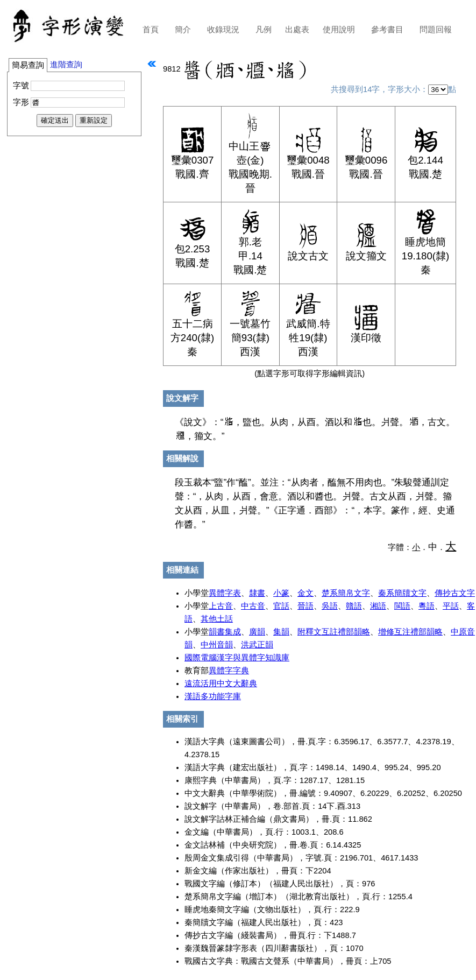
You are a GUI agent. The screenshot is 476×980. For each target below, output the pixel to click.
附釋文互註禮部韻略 (334, 632)
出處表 (297, 30)
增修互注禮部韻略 (410, 632)
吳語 (330, 606)
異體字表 (225, 593)
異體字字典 (229, 671)
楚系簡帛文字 (346, 593)
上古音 (221, 606)
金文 (306, 593)
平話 (451, 606)
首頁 (151, 30)
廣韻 (257, 632)
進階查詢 (66, 65)
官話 (281, 606)
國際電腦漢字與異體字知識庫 (237, 658)
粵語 (427, 606)
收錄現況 (223, 30)
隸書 (257, 593)
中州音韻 (217, 645)
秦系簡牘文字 (402, 593)
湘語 (378, 606)
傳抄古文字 (455, 593)
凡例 (264, 30)
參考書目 (387, 30)
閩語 (402, 606)
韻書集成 (225, 632)
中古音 (253, 606)
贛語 (354, 606)
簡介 (183, 30)
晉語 (306, 606)
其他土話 (217, 619)
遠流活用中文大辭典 (221, 683)
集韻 (281, 632)
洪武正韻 (257, 645)
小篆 (281, 593)
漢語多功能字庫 (213, 696)
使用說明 (339, 30)
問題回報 (436, 30)
